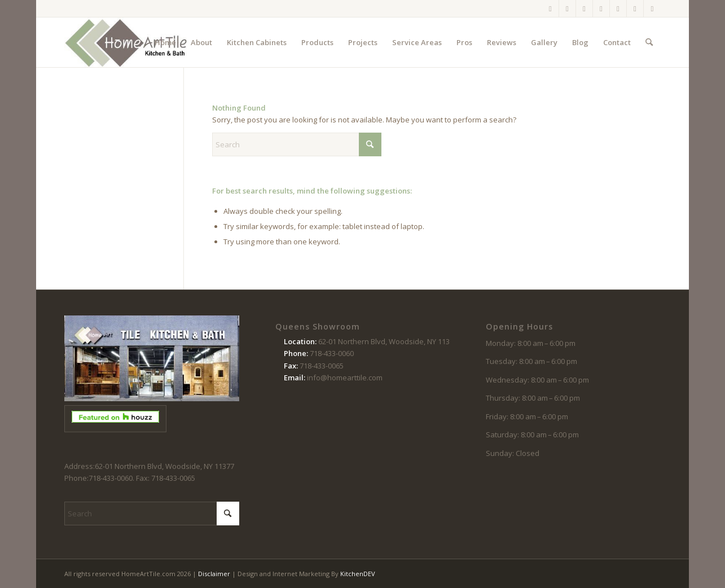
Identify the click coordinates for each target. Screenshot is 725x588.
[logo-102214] (126, 42)
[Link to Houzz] (635, 8)
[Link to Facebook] (550, 8)
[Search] (649, 42)
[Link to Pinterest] (601, 8)
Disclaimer (214, 574)
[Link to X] (584, 8)
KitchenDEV (358, 574)
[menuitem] (165, 42)
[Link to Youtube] (618, 8)
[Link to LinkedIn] (652, 8)
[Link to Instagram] (567, 8)
